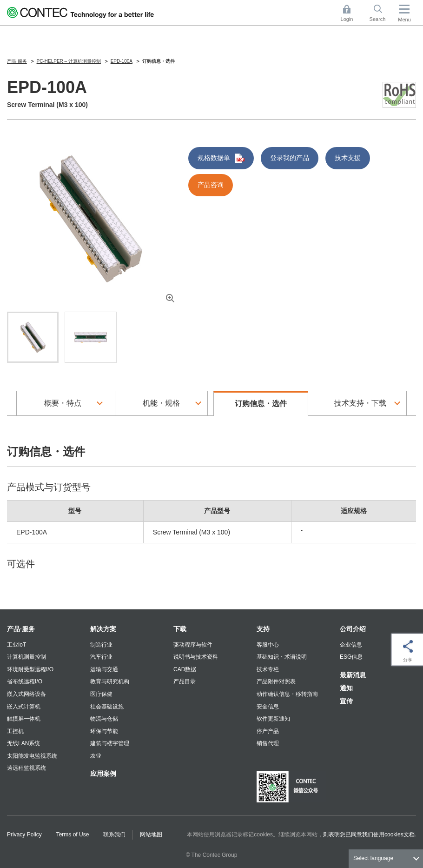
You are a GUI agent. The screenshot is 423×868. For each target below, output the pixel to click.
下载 (180, 629)
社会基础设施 (107, 707)
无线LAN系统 (23, 743)
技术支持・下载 (360, 403)
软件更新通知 (273, 719)
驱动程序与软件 (193, 645)
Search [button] (381, 13)
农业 (96, 756)
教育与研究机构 (110, 681)
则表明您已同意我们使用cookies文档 (369, 835)
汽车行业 (101, 657)
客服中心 (268, 645)
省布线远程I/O (25, 681)
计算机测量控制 (26, 657)
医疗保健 (101, 694)
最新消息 (353, 675)
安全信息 (268, 707)
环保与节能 (104, 731)
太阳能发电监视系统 (32, 756)
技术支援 (348, 158)
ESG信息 (351, 657)
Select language (373, 858)
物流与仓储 (104, 719)
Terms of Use (73, 835)
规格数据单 (221, 158)
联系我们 (114, 835)
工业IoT (17, 645)
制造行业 (101, 645)
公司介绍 (353, 629)
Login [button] (351, 13)
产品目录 (185, 681)
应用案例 (103, 774)
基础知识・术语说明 (282, 657)
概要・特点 (63, 403)
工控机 (15, 731)
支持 (263, 629)
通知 (346, 688)
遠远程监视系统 (26, 768)
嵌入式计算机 (24, 707)
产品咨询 (211, 185)
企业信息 (351, 645)
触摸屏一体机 (24, 719)
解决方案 (103, 629)
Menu (404, 20)
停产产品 (268, 731)
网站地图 (151, 835)
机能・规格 (161, 403)
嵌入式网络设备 (26, 694)
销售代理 (268, 743)
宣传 (346, 701)
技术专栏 (268, 669)
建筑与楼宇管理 (110, 743)
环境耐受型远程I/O (30, 669)
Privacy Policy (24, 835)
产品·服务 (21, 629)
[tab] (33, 337)
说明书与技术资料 (196, 657)
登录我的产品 (290, 158)
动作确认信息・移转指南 (287, 694)
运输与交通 (104, 669)
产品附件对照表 (276, 681)
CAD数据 (185, 669)
